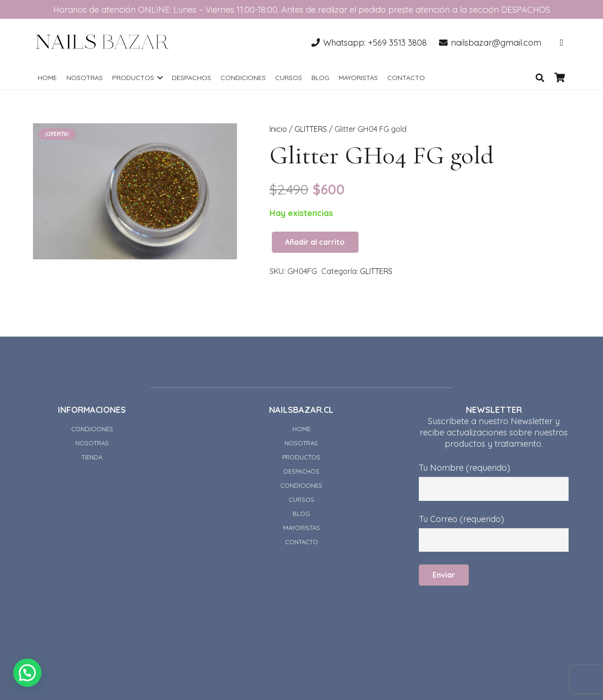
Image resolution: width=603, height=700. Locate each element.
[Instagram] (562, 42)
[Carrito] (560, 78)
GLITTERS (311, 129)
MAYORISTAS (301, 528)
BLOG (301, 514)
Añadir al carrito (315, 242)
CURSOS (301, 499)
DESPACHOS (301, 471)
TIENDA (92, 457)
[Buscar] (540, 78)
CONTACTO (301, 542)
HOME (301, 429)
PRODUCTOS (301, 457)
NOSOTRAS (92, 443)
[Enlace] (102, 42)
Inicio (278, 129)
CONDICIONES (92, 429)
